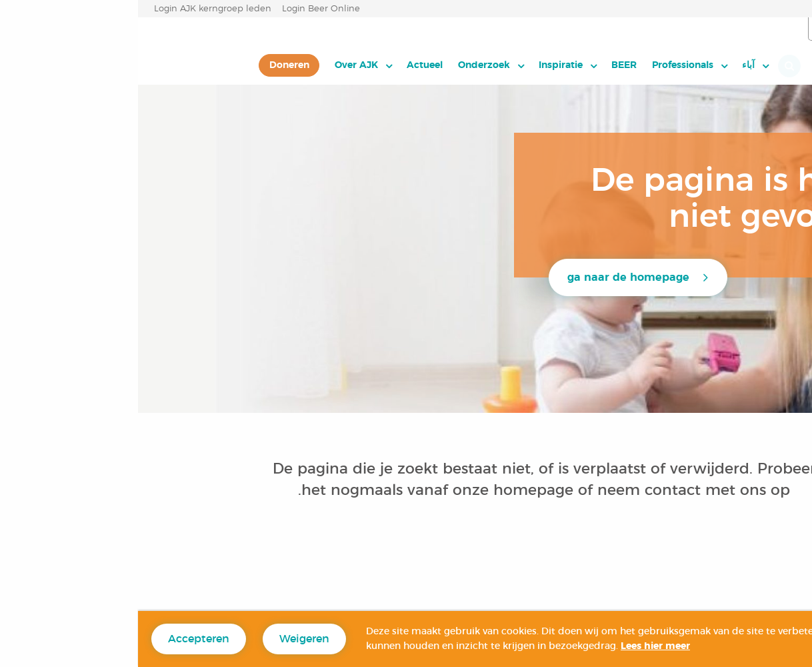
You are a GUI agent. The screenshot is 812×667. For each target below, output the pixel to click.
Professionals (545, 65)
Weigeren (166, 639)
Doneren (151, 65)
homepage (398, 490)
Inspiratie (423, 65)
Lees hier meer (517, 646)
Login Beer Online (183, 9)
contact (535, 490)
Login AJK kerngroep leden (75, 9)
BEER (486, 65)
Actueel (287, 65)
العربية (737, 29)
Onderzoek (346, 65)
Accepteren (61, 639)
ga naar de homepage (490, 277)
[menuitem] (617, 65)
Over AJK (218, 65)
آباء (610, 65)
